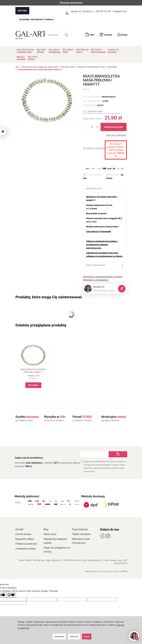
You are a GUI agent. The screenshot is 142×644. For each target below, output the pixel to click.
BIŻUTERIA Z (54, 51)
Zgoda (87, 636)
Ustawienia (59, 636)
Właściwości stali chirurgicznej (81, 541)
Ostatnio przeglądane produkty (41, 325)
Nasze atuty (50, 534)
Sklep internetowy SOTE (96, 571)
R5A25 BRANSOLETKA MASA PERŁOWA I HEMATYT (33, 371)
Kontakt (19, 529)
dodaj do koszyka (114, 127)
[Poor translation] (11, 595)
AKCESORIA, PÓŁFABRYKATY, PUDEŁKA (36, 19)
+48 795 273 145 (103, 11)
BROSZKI (21, 58)
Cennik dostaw (23, 534)
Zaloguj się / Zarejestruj (79, 11)
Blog (46, 529)
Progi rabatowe (80, 529)
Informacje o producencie (96, 280)
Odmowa (74, 636)
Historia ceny (95, 111)
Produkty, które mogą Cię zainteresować (49, 297)
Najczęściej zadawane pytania (55, 541)
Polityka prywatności (26, 544)
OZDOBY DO (113, 51)
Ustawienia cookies (26, 549)
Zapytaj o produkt (116, 135)
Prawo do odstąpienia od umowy (57, 550)
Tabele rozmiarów (81, 534)
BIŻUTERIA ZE (82, 51)
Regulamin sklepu (25, 539)
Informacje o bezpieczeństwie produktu (103, 277)
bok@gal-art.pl (120, 11)
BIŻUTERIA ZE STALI (25, 51)
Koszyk (122, 34)
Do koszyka (33, 385)
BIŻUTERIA (22, 11)
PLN (93, 35)
